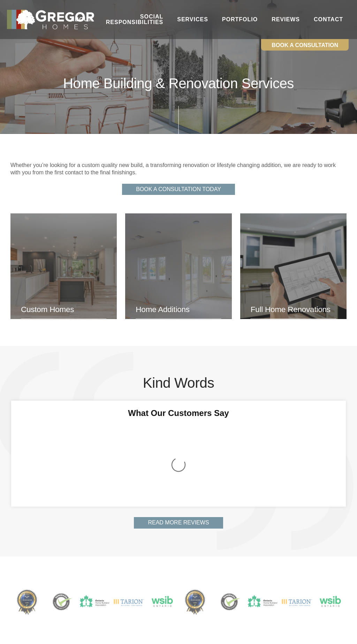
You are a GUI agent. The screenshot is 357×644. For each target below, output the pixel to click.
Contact (328, 19)
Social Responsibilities (135, 19)
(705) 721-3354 (157, 592)
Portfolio (240, 19)
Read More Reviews (178, 430)
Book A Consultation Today (178, 189)
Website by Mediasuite (196, 636)
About (81, 19)
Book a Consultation (305, 45)
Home (13, 580)
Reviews (286, 19)
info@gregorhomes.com (164, 600)
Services (193, 19)
